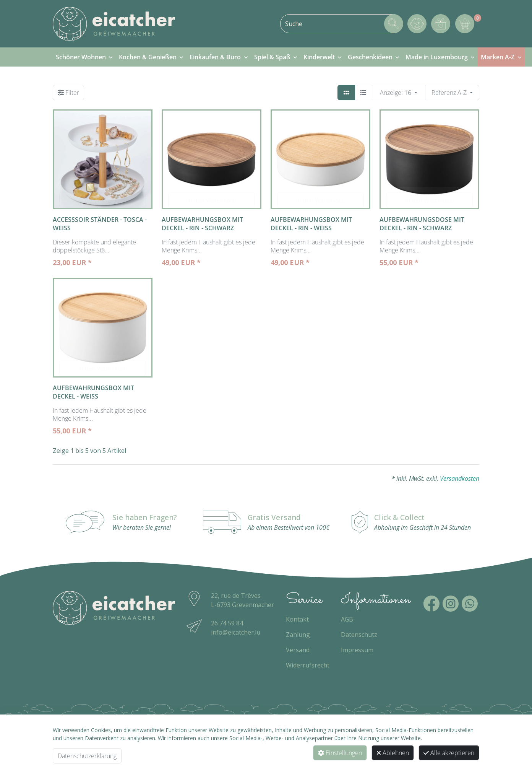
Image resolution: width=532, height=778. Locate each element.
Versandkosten (460, 479)
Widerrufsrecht (308, 665)
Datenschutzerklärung (87, 756)
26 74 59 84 (227, 623)
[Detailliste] (363, 93)
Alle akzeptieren (449, 753)
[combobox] (341, 24)
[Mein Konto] (417, 24)
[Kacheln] (346, 93)
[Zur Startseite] (114, 24)
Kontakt (297, 619)
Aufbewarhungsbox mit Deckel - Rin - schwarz (202, 224)
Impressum (357, 650)
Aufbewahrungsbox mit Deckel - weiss (93, 392)
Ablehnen (393, 753)
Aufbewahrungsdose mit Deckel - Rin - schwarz (422, 224)
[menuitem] (84, 57)
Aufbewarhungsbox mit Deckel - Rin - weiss (311, 224)
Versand (298, 650)
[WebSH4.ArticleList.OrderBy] (452, 93)
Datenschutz (359, 635)
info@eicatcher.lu (236, 632)
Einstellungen (340, 753)
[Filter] (68, 93)
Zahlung (298, 635)
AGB (347, 619)
